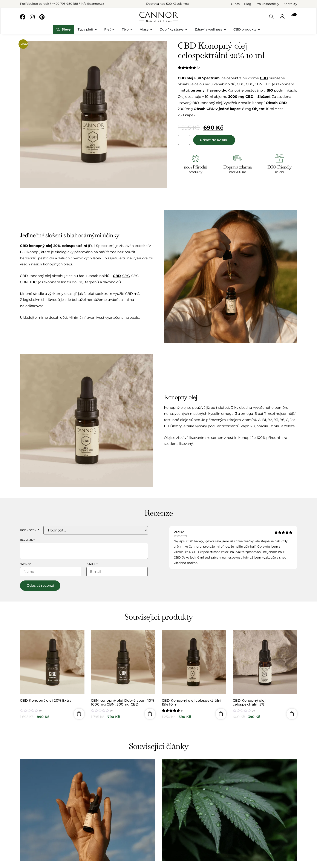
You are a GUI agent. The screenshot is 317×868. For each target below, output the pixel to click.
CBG (126, 276)
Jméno (26, 564)
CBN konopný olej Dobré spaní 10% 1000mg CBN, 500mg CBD (123, 702)
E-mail (92, 564)
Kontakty (290, 4)
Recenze (27, 540)
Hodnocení (30, 530)
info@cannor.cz (92, 4)
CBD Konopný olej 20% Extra (46, 701)
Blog (248, 4)
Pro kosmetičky (267, 4)
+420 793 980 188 (65, 4)
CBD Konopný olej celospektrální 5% (249, 702)
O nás (235, 4)
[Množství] (184, 140)
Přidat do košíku (214, 140)
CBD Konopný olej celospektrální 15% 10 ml (192, 702)
